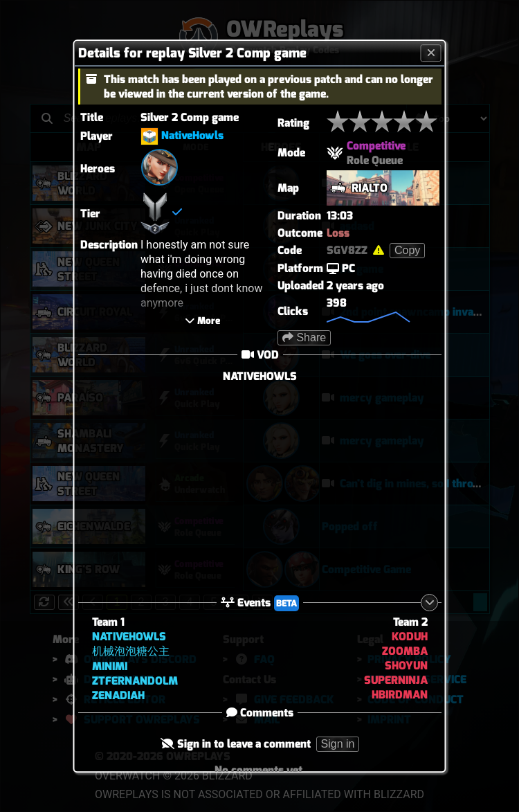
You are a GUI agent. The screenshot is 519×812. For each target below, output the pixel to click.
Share (304, 337)
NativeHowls (192, 135)
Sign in (337, 744)
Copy (407, 250)
